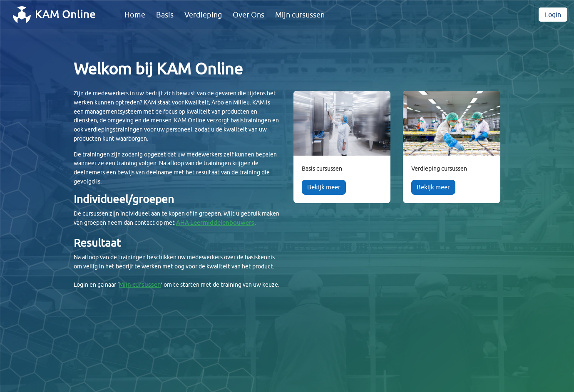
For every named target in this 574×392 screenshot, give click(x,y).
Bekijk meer (324, 187)
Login (553, 15)
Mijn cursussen (145, 308)
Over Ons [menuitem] (248, 15)
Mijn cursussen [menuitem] (300, 15)
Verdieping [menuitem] (203, 15)
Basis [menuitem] (165, 15)
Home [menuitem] (135, 15)
